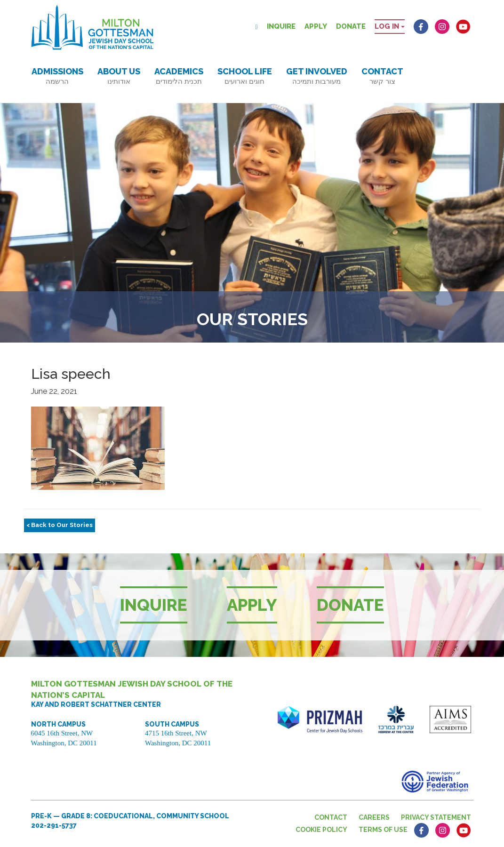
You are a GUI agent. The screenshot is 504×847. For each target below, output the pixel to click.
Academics (179, 76)
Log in (390, 26)
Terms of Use (383, 830)
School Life (245, 76)
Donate (351, 26)
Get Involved (317, 76)
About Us (119, 76)
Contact (382, 76)
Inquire (281, 26)
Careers (374, 817)
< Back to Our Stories (60, 525)
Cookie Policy (321, 830)
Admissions (57, 76)
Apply (316, 26)
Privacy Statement (436, 817)
